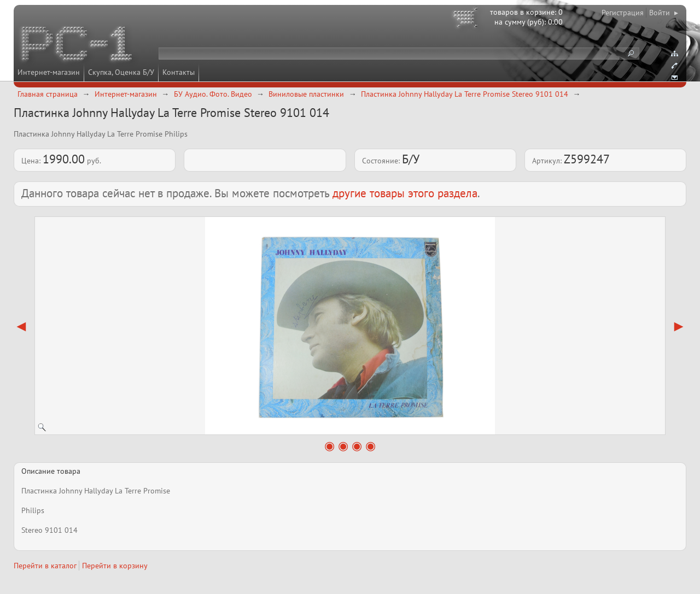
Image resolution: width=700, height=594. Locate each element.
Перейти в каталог (45, 566)
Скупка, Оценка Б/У (121, 72)
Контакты (179, 72)
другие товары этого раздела (405, 193)
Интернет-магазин (49, 72)
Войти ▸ (664, 13)
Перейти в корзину (115, 566)
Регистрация (623, 13)
